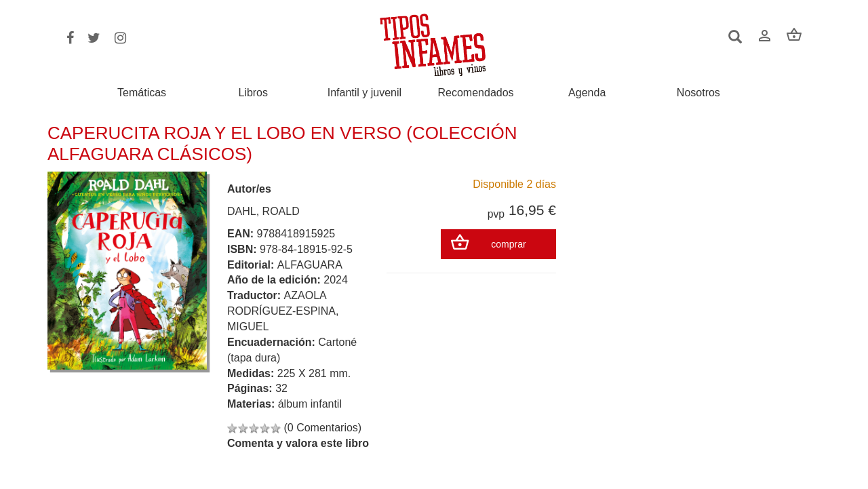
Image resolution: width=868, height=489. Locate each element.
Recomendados (476, 93)
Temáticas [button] (142, 93)
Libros (253, 93)
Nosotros (698, 93)
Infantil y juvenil (364, 93)
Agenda (587, 93)
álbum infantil (310, 404)
